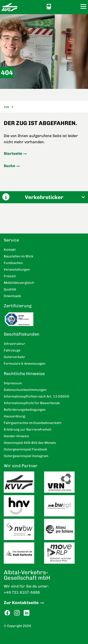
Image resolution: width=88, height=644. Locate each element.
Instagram (17, 613)
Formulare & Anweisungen (25, 364)
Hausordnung (14, 416)
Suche (9, 166)
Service (11, 240)
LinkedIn (27, 613)
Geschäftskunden (22, 334)
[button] (44, 197)
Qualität (10, 289)
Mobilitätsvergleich (19, 283)
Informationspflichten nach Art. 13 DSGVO (36, 396)
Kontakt (66, 6)
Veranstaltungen (17, 270)
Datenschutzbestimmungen (25, 390)
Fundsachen (13, 263)
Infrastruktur (14, 344)
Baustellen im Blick (19, 256)
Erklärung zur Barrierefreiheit (28, 430)
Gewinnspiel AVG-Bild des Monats (30, 443)
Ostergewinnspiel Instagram (26, 456)
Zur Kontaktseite (21, 603)
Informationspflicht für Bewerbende (32, 403)
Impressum (13, 383)
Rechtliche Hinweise (24, 374)
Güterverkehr (15, 357)
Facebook (7, 613)
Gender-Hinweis (16, 436)
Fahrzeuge (12, 350)
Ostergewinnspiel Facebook (25, 449)
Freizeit (10, 276)
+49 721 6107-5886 (22, 592)
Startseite (13, 153)
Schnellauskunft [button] (49, 7)
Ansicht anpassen (58, 6)
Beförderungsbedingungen (25, 410)
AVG (6, 107)
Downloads (12, 296)
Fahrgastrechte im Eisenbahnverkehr (33, 423)
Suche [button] (75, 6)
